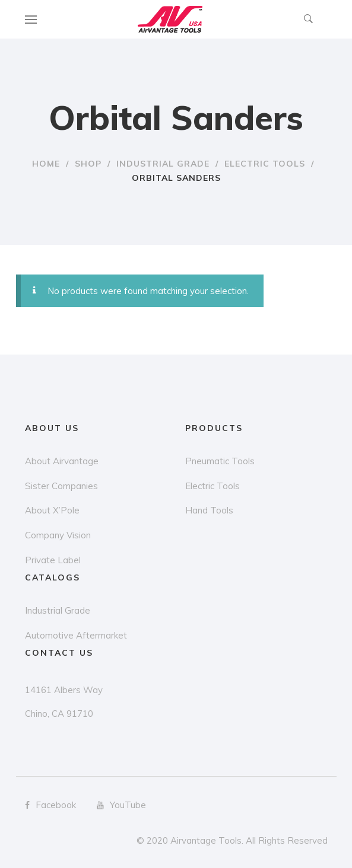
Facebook (50, 805)
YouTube (121, 805)
